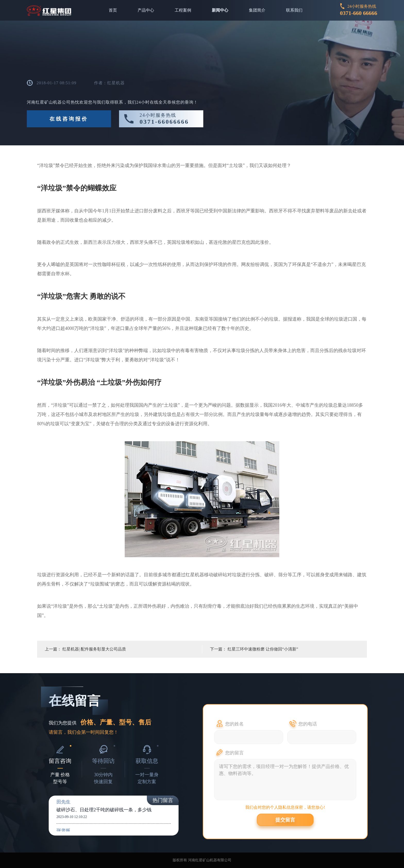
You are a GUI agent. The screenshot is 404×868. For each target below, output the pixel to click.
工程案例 (183, 10)
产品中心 (146, 10)
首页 (113, 10)
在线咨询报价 (69, 119)
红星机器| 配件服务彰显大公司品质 (94, 649)
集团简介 (257, 10)
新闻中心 (220, 10)
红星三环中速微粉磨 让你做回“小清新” (263, 649)
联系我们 (294, 10)
